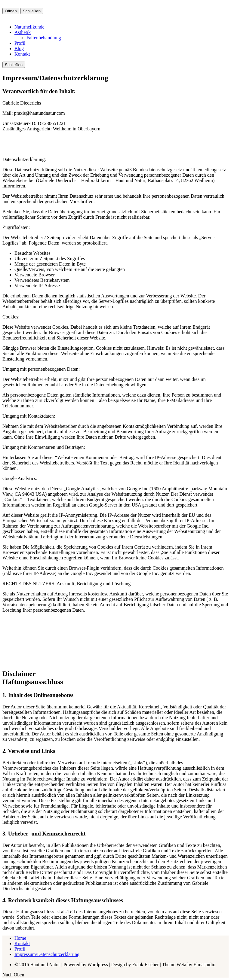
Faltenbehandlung (44, 38)
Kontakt (22, 54)
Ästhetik (23, 32)
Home (20, 938)
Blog (19, 49)
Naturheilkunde (29, 27)
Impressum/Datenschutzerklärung (47, 954)
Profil (20, 43)
